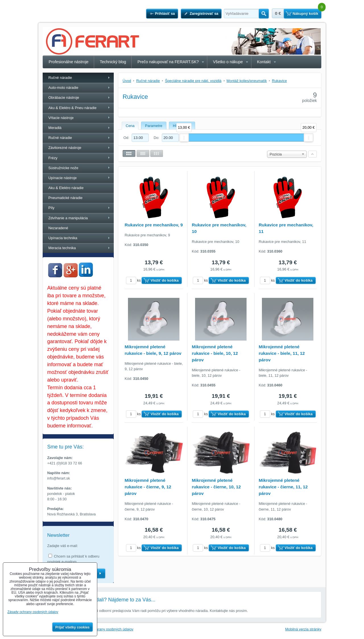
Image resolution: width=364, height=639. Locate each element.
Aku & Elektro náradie (66, 188)
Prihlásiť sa (165, 14)
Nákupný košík (305, 14)
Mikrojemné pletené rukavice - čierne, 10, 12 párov (216, 487)
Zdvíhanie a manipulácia (68, 218)
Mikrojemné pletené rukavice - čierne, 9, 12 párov (148, 487)
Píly (51, 208)
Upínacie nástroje (63, 178)
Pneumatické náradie (65, 198)
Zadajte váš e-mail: (63, 546)
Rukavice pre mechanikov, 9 (154, 225)
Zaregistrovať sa (204, 14)
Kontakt (264, 62)
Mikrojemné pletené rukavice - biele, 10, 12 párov (215, 353)
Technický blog (113, 62)
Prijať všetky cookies (73, 627)
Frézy (53, 158)
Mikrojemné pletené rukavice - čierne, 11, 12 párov (283, 487)
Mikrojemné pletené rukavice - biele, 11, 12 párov (282, 353)
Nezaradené (58, 228)
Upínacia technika (63, 238)
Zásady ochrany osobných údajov (106, 629)
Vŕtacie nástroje (61, 118)
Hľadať (264, 14)
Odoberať (100, 574)
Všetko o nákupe (228, 62)
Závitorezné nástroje (65, 148)
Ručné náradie (60, 78)
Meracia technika (62, 248)
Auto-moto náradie (63, 88)
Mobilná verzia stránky (303, 629)
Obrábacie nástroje (64, 98)
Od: (136, 138)
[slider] (184, 138)
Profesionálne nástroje (69, 62)
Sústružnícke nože (63, 168)
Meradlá (55, 128)
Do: (166, 138)
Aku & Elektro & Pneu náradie (72, 108)
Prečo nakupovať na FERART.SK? (168, 62)
